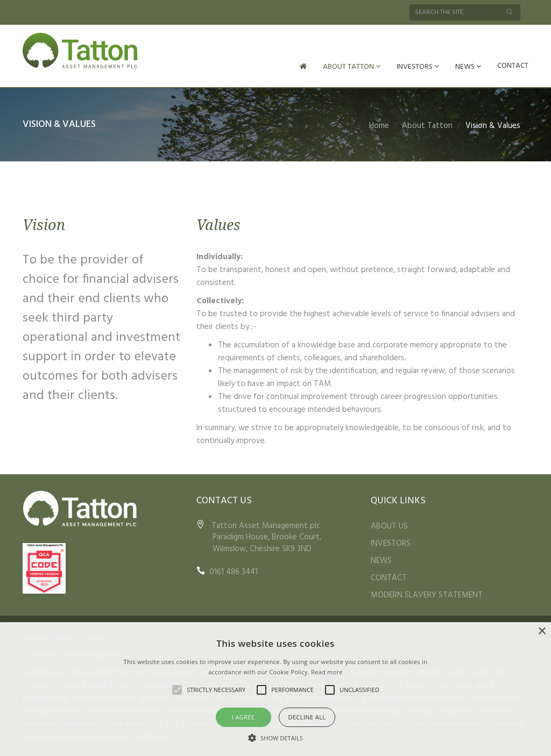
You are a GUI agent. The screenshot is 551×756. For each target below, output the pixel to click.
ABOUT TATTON (352, 67)
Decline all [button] (307, 717)
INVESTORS (418, 67)
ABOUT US (389, 525)
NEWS (468, 67)
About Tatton (427, 125)
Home (379, 125)
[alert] (275, 689)
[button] (275, 738)
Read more (327, 672)
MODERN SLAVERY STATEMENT (427, 594)
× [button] (542, 632)
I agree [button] (243, 717)
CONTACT (513, 66)
